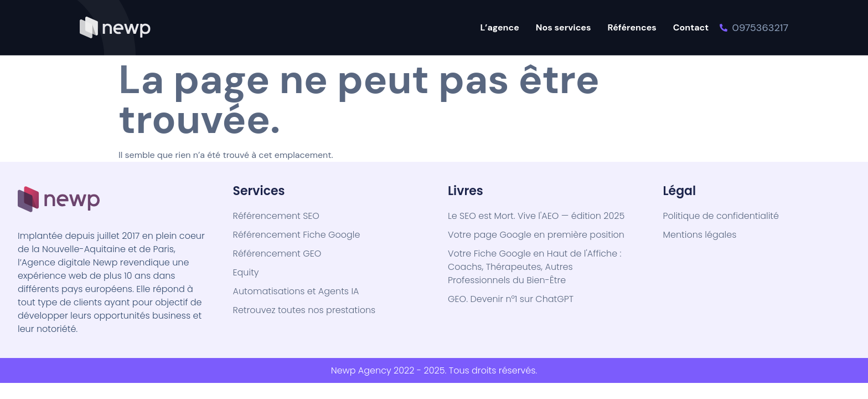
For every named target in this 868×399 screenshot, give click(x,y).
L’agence (499, 27)
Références (632, 27)
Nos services (564, 27)
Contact (691, 27)
